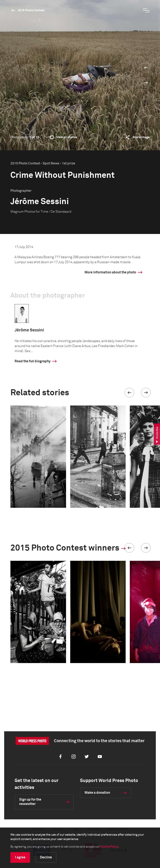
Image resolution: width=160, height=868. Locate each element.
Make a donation (97, 793)
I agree (20, 857)
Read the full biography (32, 361)
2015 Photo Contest (31, 10)
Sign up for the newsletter (30, 802)
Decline (46, 857)
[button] (129, 393)
